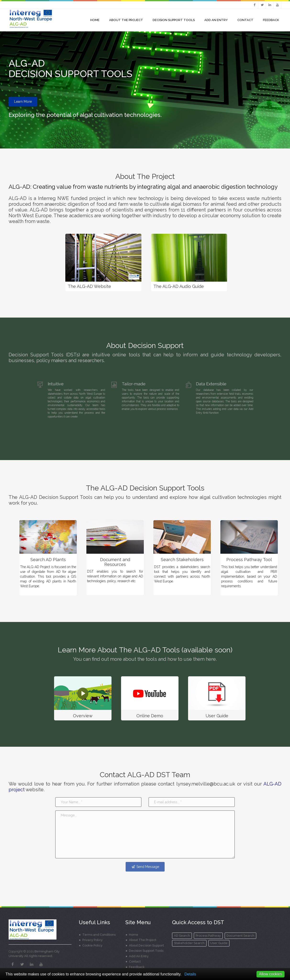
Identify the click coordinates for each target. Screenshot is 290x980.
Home (95, 20)
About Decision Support (146, 945)
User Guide (219, 943)
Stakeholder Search (189, 943)
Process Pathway (208, 936)
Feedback (271, 20)
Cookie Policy (92, 945)
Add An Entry (216, 20)
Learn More (23, 102)
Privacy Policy (92, 940)
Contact (245, 20)
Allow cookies (270, 974)
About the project (126, 20)
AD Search (182, 936)
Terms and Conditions (99, 935)
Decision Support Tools (174, 20)
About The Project (143, 940)
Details (190, 974)
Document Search (240, 936)
